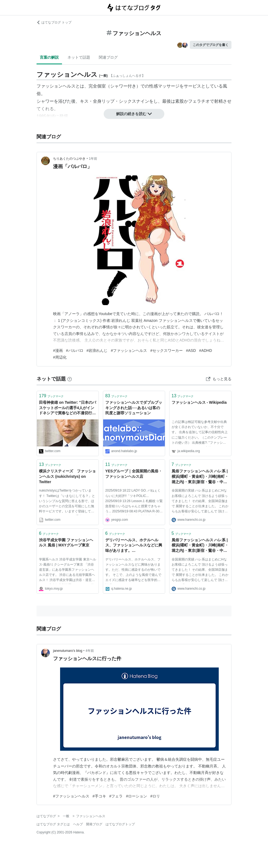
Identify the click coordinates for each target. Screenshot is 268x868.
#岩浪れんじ (97, 350)
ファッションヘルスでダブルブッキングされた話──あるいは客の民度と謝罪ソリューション (134, 408)
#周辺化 (60, 357)
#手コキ (99, 796)
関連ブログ (108, 57)
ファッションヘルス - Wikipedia (199, 402)
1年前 (93, 159)
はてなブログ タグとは (53, 824)
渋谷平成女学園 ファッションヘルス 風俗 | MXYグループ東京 (66, 543)
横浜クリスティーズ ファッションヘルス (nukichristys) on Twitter (67, 476)
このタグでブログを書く (211, 45)
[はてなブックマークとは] (70, 379)
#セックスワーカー (166, 350)
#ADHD (206, 350)
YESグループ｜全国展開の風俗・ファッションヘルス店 (134, 474)
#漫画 (58, 350)
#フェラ (116, 796)
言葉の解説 (49, 57)
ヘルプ (78, 824)
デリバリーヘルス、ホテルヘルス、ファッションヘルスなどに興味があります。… (134, 545)
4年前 (90, 651)
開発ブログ (94, 824)
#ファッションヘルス (129, 350)
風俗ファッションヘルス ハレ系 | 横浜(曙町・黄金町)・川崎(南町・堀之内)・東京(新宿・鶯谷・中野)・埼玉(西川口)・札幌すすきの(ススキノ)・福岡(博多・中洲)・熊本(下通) (200, 477)
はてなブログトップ (120, 824)
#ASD (191, 350)
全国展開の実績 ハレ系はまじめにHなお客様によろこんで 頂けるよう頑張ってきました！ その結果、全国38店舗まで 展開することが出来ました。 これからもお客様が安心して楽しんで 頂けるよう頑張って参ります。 (200, 502)
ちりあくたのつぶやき (69, 159)
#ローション (136, 796)
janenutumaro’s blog (68, 651)
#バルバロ (75, 350)
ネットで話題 (79, 57)
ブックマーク (51, 396)
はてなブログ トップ (54, 22)
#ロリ (155, 796)
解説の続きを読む (134, 114)
